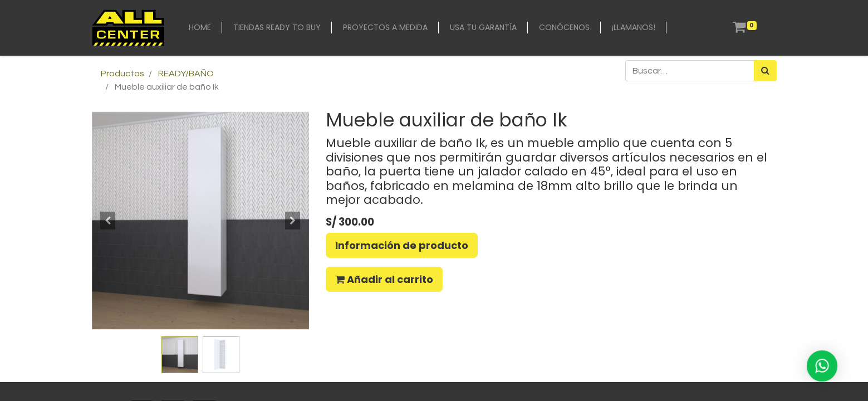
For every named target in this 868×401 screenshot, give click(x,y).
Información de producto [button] (402, 245)
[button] (108, 221)
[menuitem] (200, 28)
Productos (122, 74)
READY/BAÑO (186, 74)
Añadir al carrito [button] (384, 279)
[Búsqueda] (765, 71)
